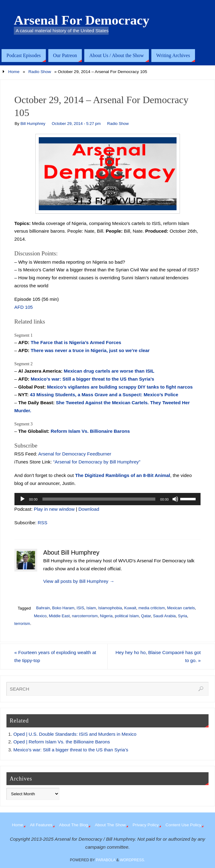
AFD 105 (24, 307)
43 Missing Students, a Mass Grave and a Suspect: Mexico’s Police (104, 395)
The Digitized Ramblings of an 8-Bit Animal (123, 475)
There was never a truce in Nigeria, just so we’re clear (90, 350)
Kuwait (130, 608)
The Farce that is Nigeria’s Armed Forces (76, 342)
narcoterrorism (85, 616)
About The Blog (74, 825)
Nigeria (106, 616)
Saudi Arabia (165, 616)
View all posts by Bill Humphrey (79, 581)
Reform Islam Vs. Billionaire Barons (90, 431)
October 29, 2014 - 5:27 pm (76, 124)
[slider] (99, 499)
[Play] (22, 499)
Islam (91, 608)
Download (89, 509)
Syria (183, 616)
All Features (41, 825)
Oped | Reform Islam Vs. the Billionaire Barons (62, 742)
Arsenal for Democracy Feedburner (75, 454)
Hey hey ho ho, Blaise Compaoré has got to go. (158, 656)
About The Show (110, 825)
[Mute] (175, 499)
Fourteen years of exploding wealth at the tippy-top (55, 656)
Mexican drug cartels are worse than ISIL (109, 371)
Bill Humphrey (33, 124)
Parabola (106, 860)
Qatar (146, 616)
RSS (43, 523)
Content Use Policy (183, 825)
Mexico (40, 616)
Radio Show (40, 72)
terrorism (22, 624)
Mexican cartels (181, 608)
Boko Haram (63, 608)
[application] (108, 499)
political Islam (127, 616)
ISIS (80, 608)
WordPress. (133, 860)
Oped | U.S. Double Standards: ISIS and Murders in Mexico (75, 734)
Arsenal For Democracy (82, 20)
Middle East (59, 616)
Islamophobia (110, 608)
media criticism (152, 608)
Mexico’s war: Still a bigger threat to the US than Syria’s (92, 379)
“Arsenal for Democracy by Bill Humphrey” (97, 462)
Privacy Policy (146, 825)
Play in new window (54, 509)
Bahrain (43, 608)
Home (14, 72)
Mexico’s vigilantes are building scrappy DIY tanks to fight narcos (120, 387)
